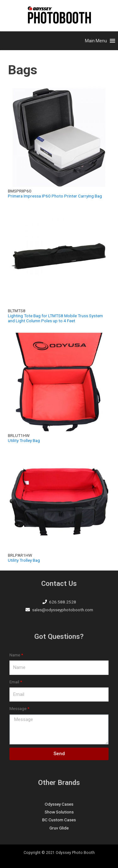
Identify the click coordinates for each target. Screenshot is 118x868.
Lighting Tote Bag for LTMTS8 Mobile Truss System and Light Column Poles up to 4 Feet (55, 318)
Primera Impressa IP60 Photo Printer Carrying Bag (55, 196)
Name (15, 655)
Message (18, 708)
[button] (96, 41)
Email (14, 682)
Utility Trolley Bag (24, 440)
